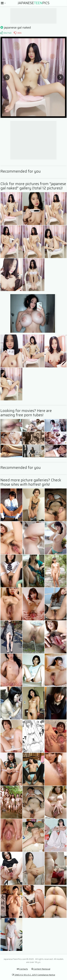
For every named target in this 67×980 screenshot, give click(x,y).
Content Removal (41, 969)
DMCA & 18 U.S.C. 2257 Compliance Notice (34, 975)
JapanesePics (33, 3)
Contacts (22, 969)
